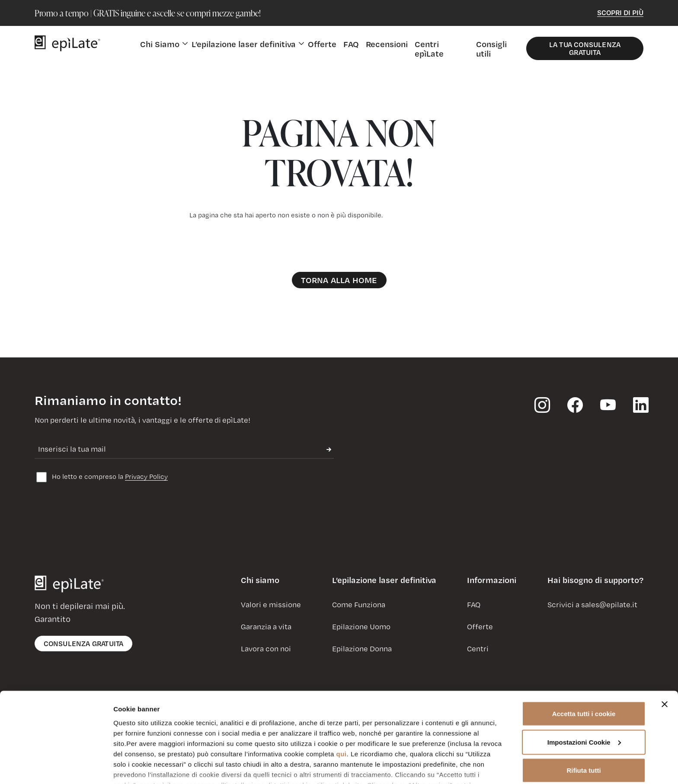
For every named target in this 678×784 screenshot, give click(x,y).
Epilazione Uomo (361, 626)
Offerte (322, 44)
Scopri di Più (620, 12)
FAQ (351, 44)
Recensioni (387, 44)
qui (342, 703)
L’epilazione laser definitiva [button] (244, 44)
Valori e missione (271, 604)
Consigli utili (491, 49)
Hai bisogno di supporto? (595, 580)
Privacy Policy (146, 476)
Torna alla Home (339, 280)
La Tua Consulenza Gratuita (585, 48)
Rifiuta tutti (584, 719)
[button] (260, 583)
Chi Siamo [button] (160, 44)
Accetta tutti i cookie (584, 663)
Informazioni (492, 580)
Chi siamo (260, 580)
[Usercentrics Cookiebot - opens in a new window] (56, 767)
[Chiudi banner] (665, 653)
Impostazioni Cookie (145, 767)
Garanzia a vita (266, 626)
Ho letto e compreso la (102, 477)
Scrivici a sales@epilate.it (592, 604)
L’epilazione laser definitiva (384, 580)
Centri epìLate (429, 49)
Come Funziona (359, 604)
